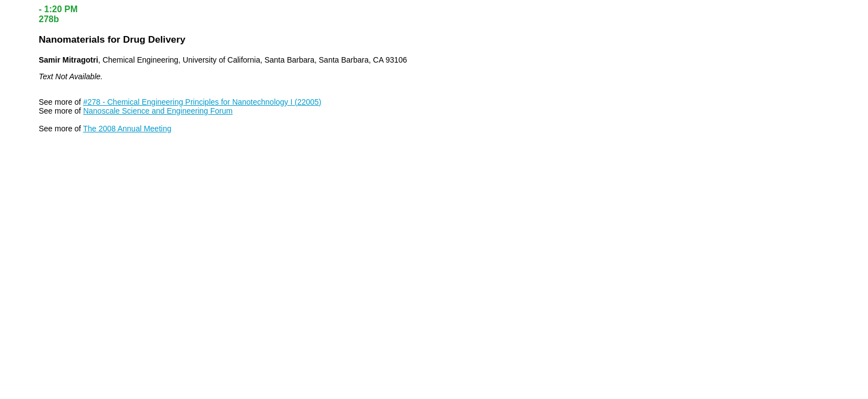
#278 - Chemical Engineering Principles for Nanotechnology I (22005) (202, 102)
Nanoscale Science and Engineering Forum (158, 111)
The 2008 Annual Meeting (127, 129)
